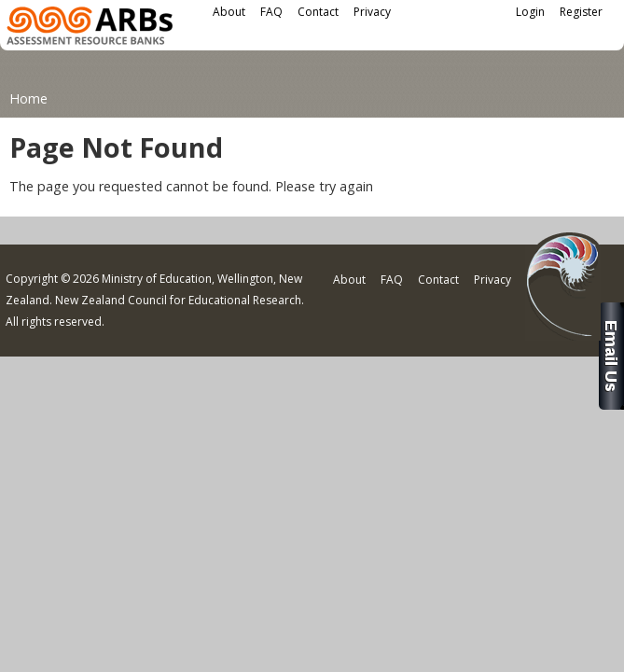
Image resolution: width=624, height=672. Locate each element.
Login (530, 12)
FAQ (271, 12)
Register (581, 12)
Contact (318, 12)
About (229, 12)
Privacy (372, 12)
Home (28, 98)
